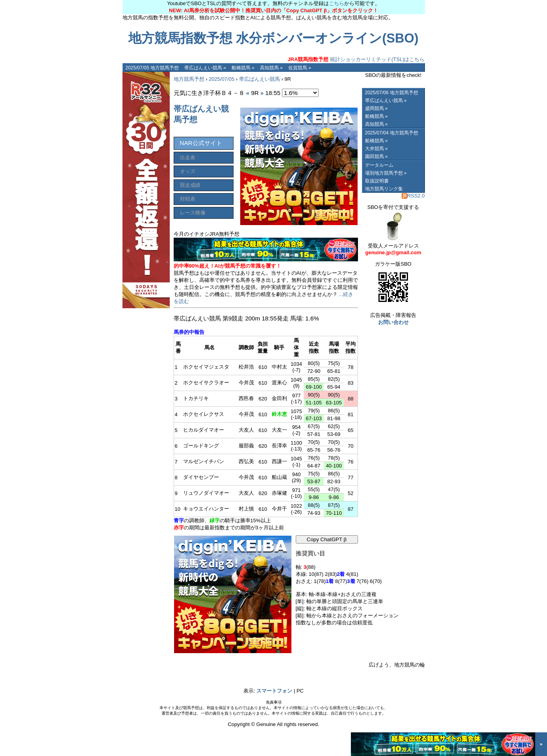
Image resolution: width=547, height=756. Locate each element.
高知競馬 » (271, 68)
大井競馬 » (376, 149)
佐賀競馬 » (300, 68)
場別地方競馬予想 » (386, 173)
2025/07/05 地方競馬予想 (152, 68)
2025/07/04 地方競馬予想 (392, 133)
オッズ (188, 171)
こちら (337, 3)
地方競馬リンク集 (384, 189)
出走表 (188, 157)
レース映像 (193, 213)
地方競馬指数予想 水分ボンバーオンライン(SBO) (273, 38)
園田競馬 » (376, 156)
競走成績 (190, 185)
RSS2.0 (413, 196)
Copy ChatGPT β (327, 539)
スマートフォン (274, 691)
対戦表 (188, 199)
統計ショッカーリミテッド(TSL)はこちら (356, 59)
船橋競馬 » (243, 68)
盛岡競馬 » (376, 108)
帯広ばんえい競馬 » (205, 68)
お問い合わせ (393, 322)
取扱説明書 (377, 181)
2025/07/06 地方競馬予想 (392, 93)
